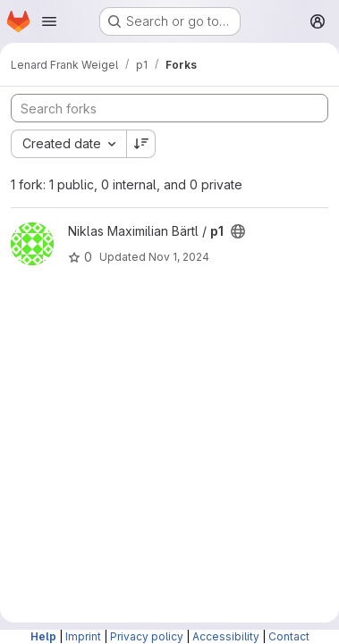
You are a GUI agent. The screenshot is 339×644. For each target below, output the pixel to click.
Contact (289, 636)
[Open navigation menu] (49, 21)
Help (43, 636)
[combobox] (68, 144)
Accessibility (226, 636)
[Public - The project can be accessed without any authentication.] (238, 231)
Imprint (83, 636)
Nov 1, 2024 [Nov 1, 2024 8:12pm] (179, 257)
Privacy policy (147, 636)
